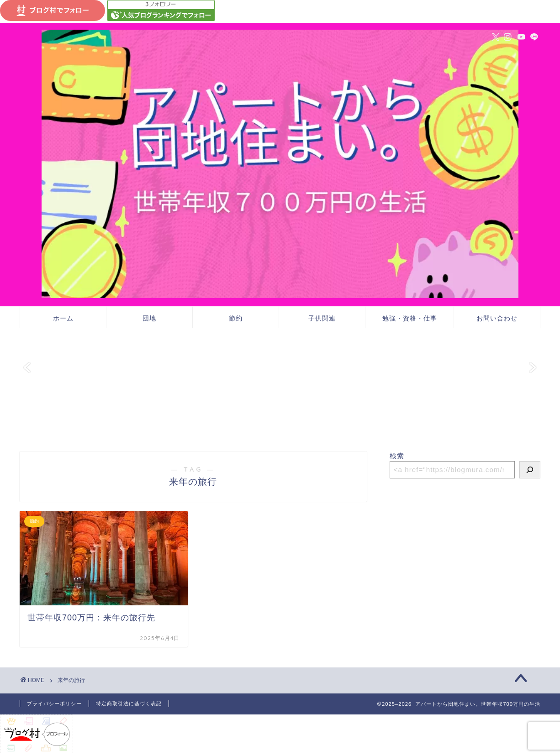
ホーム (63, 318)
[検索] (530, 470)
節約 (236, 318)
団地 (149, 318)
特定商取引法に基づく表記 (129, 703)
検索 (397, 456)
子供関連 (322, 318)
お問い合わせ (497, 318)
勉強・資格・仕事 (410, 318)
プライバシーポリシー (54, 703)
